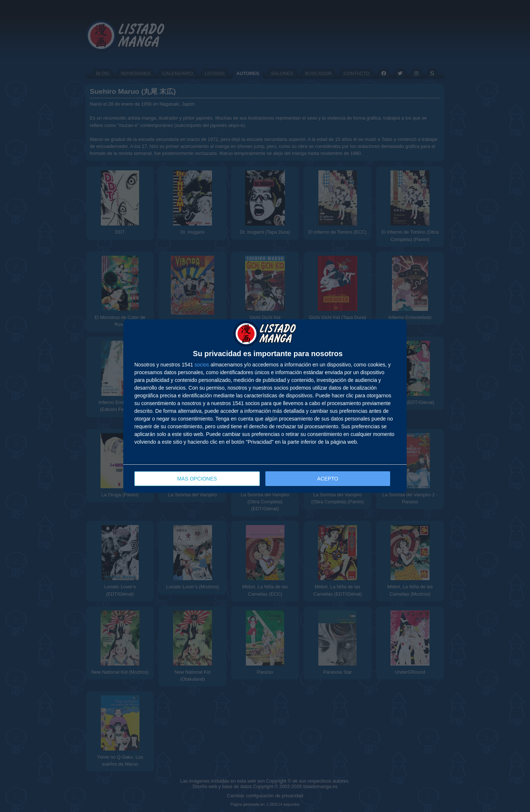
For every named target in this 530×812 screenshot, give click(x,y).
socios (202, 365)
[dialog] (265, 406)
